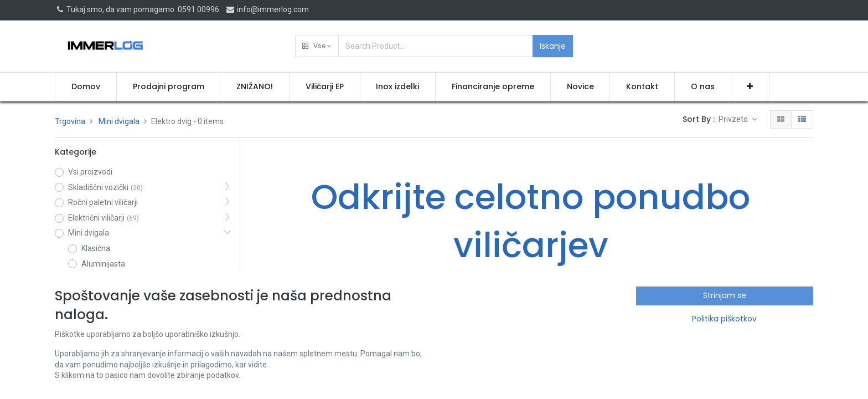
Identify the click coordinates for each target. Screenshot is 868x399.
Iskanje (553, 46)
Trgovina (70, 121)
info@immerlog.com (267, 9)
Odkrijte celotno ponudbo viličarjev (531, 221)
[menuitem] (86, 87)
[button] (317, 46)
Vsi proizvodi (90, 172)
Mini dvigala (119, 121)
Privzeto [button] (734, 119)
